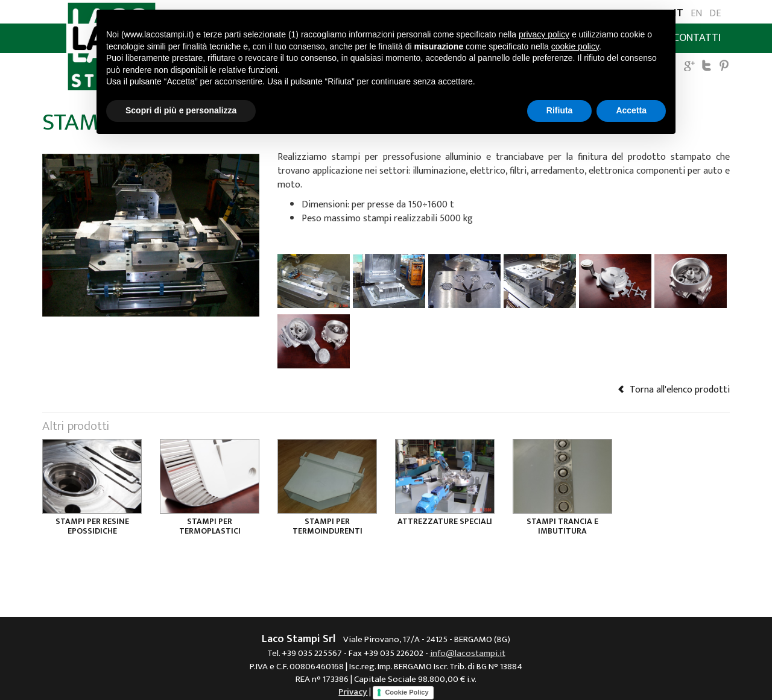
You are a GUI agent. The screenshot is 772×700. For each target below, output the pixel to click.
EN (696, 14)
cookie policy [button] (575, 46)
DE (715, 14)
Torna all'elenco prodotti (673, 390)
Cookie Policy (407, 692)
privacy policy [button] (544, 34)
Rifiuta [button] (560, 110)
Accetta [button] (631, 110)
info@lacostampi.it (468, 653)
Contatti (697, 38)
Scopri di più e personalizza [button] (181, 110)
